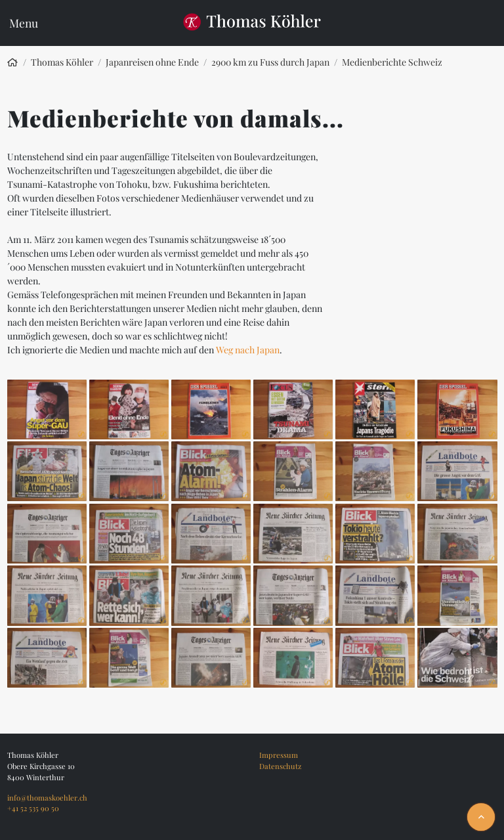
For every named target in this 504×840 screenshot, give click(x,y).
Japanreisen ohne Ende (152, 62)
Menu (24, 23)
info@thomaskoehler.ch (47, 798)
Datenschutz (280, 766)
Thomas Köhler (62, 62)
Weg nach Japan (248, 350)
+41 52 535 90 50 (33, 808)
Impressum (279, 755)
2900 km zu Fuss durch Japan (270, 62)
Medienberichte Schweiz (392, 62)
